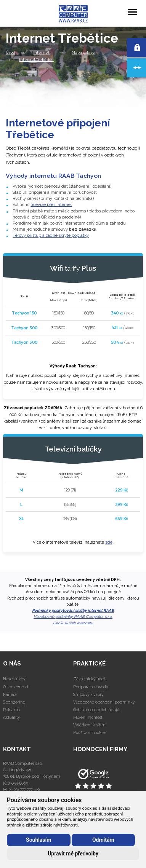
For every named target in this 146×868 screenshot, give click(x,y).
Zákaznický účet (89, 679)
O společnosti (16, 687)
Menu (132, 8)
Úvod (10, 52)
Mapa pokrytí (83, 52)
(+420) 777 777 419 (24, 790)
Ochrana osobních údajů (96, 710)
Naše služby (14, 679)
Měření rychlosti (88, 717)
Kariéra (10, 694)
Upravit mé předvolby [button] (73, 854)
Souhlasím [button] (39, 840)
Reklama (12, 710)
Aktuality (12, 717)
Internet (41, 52)
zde (109, 542)
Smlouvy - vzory (88, 694)
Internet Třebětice (36, 60)
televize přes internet (51, 205)
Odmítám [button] (103, 840)
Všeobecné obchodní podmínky (104, 702)
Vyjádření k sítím (89, 725)
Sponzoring (14, 702)
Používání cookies (90, 732)
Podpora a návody (91, 687)
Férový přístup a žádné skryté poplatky (51, 235)
